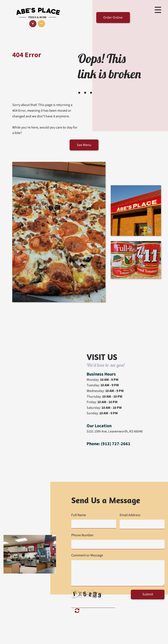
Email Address (130, 515)
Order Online (113, 18)
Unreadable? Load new (77, 610)
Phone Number (82, 535)
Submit (148, 594)
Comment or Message (87, 555)
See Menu (84, 145)
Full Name (79, 515)
